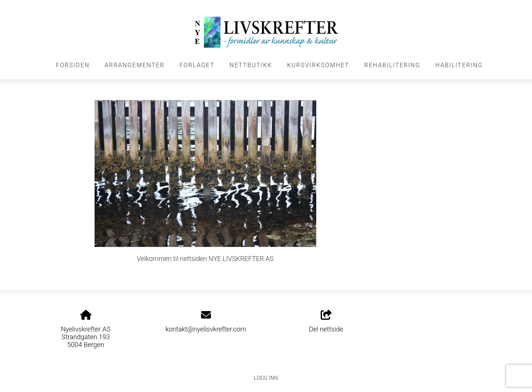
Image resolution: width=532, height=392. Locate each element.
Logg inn (266, 378)
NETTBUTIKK (251, 65)
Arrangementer (134, 65)
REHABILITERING (392, 65)
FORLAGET (197, 65)
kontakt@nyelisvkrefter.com (206, 329)
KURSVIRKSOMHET (318, 65)
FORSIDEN (73, 65)
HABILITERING (459, 65)
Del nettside (326, 321)
